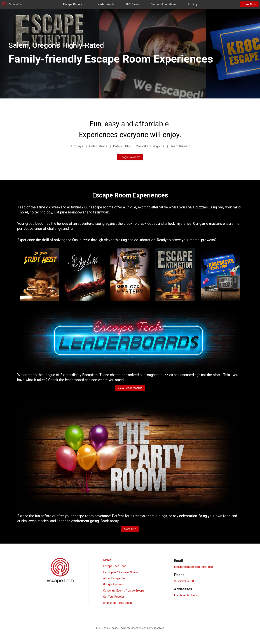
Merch (107, 560)
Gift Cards (133, 4)
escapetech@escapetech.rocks (194, 567)
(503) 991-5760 (184, 581)
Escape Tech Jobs (115, 566)
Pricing (192, 4)
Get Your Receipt (114, 597)
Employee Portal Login (117, 603)
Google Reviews (130, 157)
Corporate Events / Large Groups (124, 591)
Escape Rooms (74, 4)
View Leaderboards (130, 388)
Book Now (249, 4)
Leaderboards (106, 4)
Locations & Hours (186, 595)
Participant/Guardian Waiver (121, 572)
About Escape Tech (115, 578)
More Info (130, 529)
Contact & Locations (163, 4)
